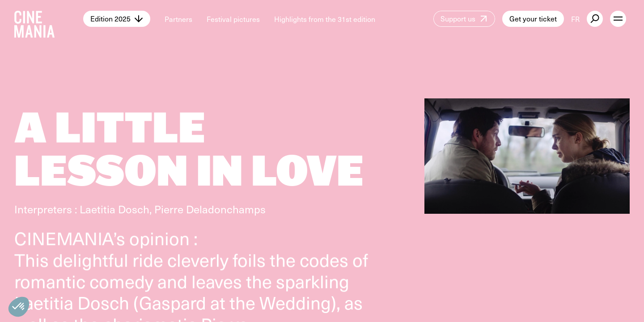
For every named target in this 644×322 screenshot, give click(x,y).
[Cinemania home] (49, 19)
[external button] (595, 19)
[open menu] (618, 19)
